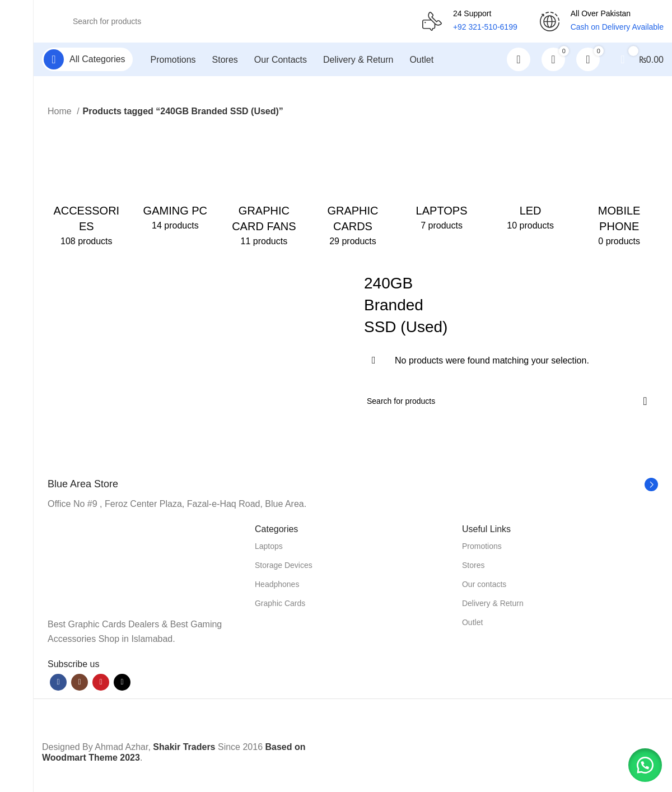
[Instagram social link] (80, 684)
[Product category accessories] (87, 189)
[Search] (232, 22)
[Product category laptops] (442, 181)
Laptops (269, 548)
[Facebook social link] (58, 684)
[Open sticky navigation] (87, 62)
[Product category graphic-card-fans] (264, 189)
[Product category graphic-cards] (353, 189)
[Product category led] (531, 181)
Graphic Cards (280, 605)
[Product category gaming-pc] (176, 181)
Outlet (472, 625)
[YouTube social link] (101, 684)
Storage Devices (284, 567)
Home (61, 113)
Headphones (277, 586)
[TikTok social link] (122, 684)
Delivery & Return (493, 605)
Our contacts (484, 586)
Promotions (482, 548)
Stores (473, 567)
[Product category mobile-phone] (619, 189)
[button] (644, 764)
